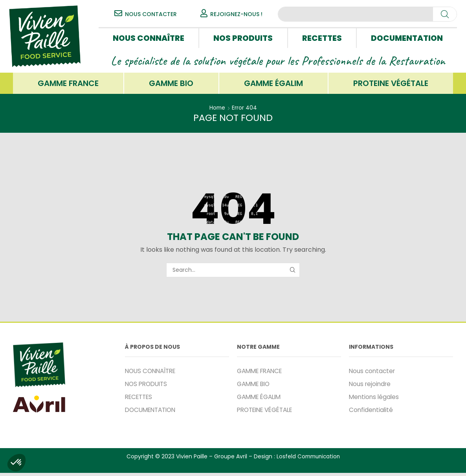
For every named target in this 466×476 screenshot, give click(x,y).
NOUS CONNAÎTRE (149, 38)
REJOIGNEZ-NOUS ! (236, 14)
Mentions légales (375, 400)
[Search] (445, 14)
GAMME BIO (171, 84)
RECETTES (322, 38)
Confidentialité (372, 413)
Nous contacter (373, 373)
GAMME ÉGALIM (273, 84)
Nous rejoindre (371, 387)
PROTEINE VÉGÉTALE (391, 84)
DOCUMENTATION (407, 38)
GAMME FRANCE (68, 84)
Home (217, 110)
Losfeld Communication (308, 460)
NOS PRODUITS (243, 38)
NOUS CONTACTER (151, 14)
